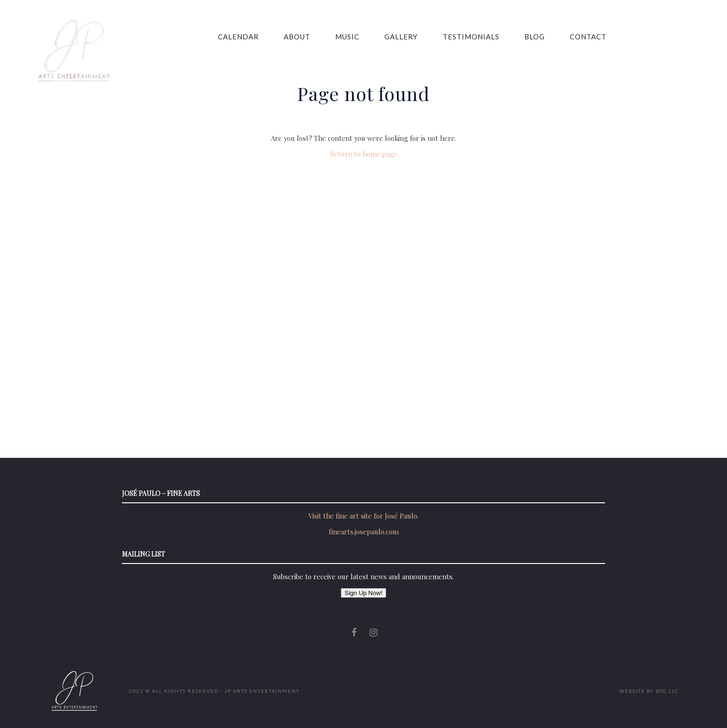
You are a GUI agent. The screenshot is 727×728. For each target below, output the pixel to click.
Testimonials (454, 37)
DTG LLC (668, 691)
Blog (518, 37)
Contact (571, 37)
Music (331, 37)
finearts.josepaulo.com (364, 532)
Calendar (222, 37)
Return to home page (364, 154)
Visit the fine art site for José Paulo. (363, 516)
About (280, 37)
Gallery (384, 37)
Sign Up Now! (363, 593)
